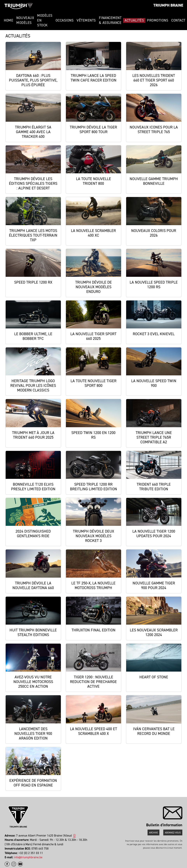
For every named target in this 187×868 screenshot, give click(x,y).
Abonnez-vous (173, 833)
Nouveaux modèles (25, 20)
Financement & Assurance (110, 20)
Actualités (134, 20)
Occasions (65, 20)
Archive (153, 833)
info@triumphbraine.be (28, 857)
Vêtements (86, 20)
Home (9, 20)
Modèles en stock (45, 20)
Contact (178, 20)
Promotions (158, 20)
